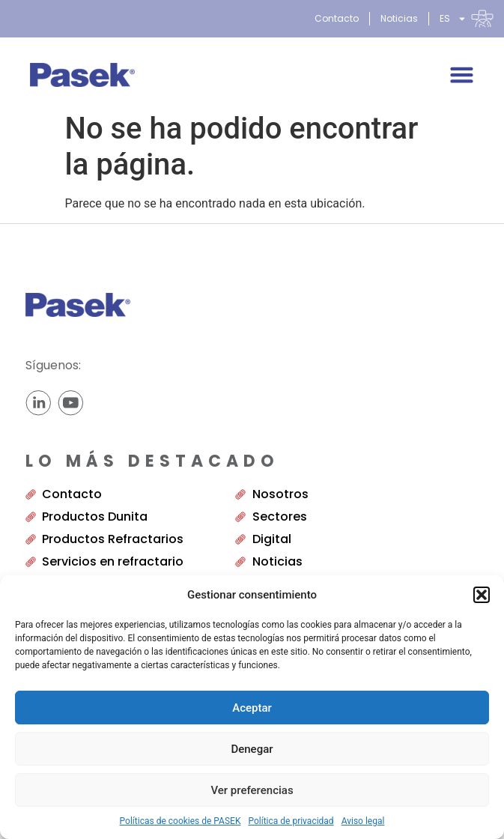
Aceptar (252, 708)
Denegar (252, 749)
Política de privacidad (291, 821)
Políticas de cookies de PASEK (180, 821)
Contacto (337, 18)
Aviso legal (363, 821)
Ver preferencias (252, 790)
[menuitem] (467, 19)
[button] (482, 595)
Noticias (399, 18)
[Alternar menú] (462, 75)
